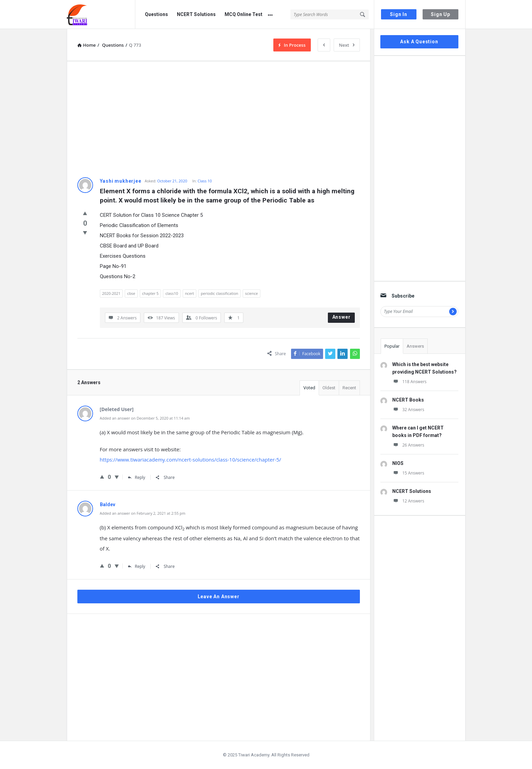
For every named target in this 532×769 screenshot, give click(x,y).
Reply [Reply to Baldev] (137, 566)
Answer (341, 317)
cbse (131, 293)
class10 (172, 293)
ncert (190, 293)
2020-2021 (111, 293)
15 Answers (408, 473)
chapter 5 (150, 293)
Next (347, 45)
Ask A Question (419, 42)
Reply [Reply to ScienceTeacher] (137, 477)
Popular (392, 346)
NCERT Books (408, 400)
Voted (309, 388)
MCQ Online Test (244, 14)
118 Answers (409, 382)
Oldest (329, 388)
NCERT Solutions (196, 14)
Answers (415, 346)
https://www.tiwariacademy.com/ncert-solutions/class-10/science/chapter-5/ (191, 459)
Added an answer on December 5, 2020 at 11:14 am (145, 418)
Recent (349, 388)
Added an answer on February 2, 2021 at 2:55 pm (143, 513)
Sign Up (440, 14)
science (252, 293)
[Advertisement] (219, 119)
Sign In (399, 14)
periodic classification (219, 293)
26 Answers (408, 445)
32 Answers (408, 410)
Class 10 (205, 181)
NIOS (398, 463)
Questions (156, 14)
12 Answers (408, 501)
